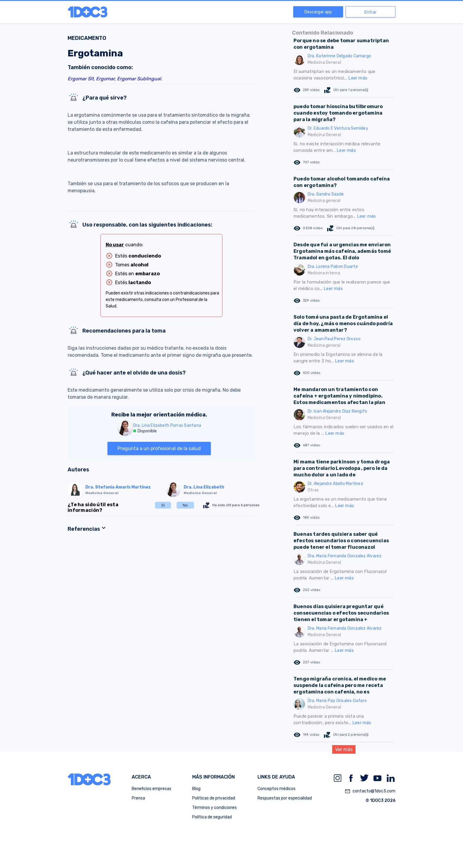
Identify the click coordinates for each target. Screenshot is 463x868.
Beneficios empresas (151, 789)
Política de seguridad (212, 817)
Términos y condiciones (215, 808)
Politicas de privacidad (214, 798)
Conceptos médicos (277, 789)
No (185, 505)
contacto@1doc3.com (370, 791)
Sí (163, 505)
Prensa (138, 798)
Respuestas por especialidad (285, 798)
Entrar (370, 12)
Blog (196, 789)
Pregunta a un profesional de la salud (159, 448)
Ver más (344, 749)
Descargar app (318, 12)
